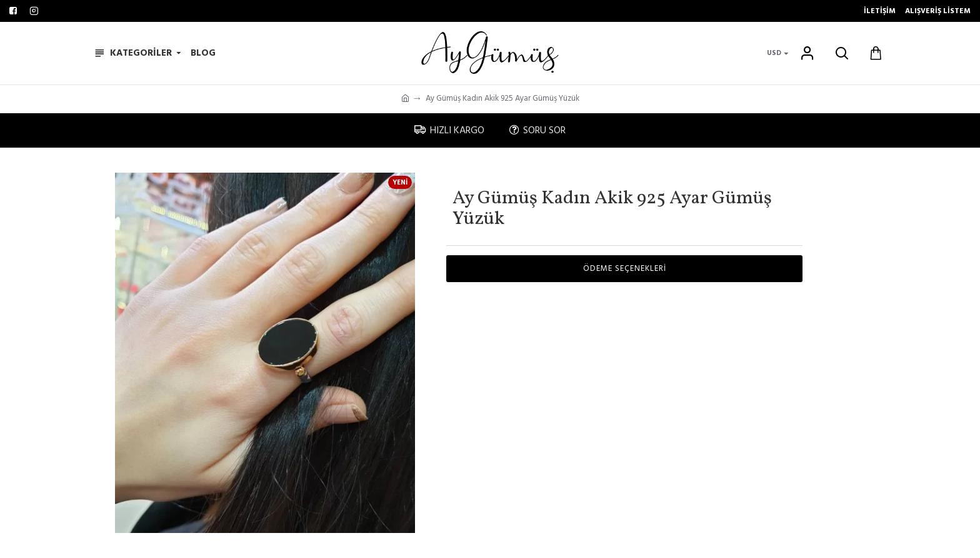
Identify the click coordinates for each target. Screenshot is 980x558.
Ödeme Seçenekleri (625, 268)
